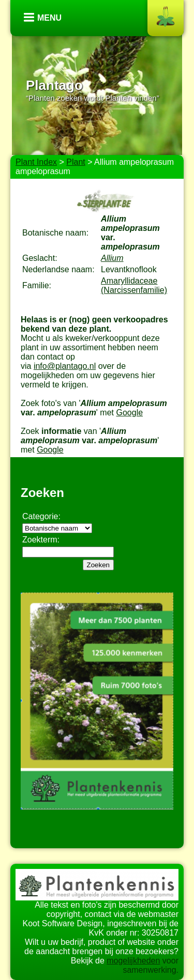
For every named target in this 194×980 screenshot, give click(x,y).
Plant (76, 162)
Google (129, 413)
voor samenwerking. (151, 965)
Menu (49, 18)
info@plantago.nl (65, 366)
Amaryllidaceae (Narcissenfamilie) (134, 285)
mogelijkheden (133, 961)
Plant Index (36, 162)
